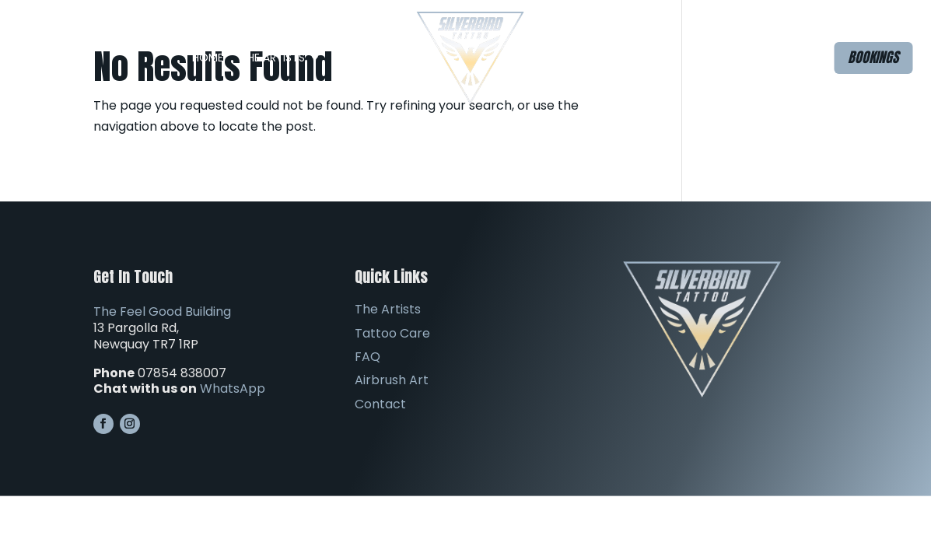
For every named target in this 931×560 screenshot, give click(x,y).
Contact (712, 58)
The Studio (369, 58)
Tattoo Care (392, 333)
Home (208, 58)
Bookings (873, 57)
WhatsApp (233, 388)
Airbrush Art (632, 58)
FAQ (552, 58)
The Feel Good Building (162, 311)
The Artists (273, 58)
